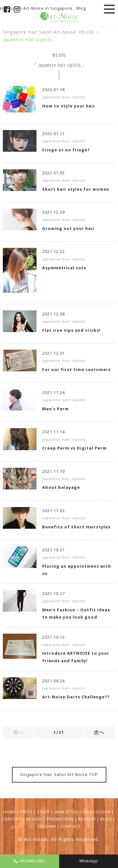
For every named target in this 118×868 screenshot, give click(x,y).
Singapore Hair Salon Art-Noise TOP (59, 774)
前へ (19, 732)
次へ (99, 732)
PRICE (27, 812)
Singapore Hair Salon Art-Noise (39, 32)
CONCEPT (12, 819)
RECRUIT (87, 819)
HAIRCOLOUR (97, 812)
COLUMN (47, 826)
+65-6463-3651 (30, 861)
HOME (10, 812)
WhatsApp (89, 861)
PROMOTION (60, 819)
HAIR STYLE (66, 812)
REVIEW (34, 819)
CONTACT (70, 826)
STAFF (43, 812)
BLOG (87, 32)
